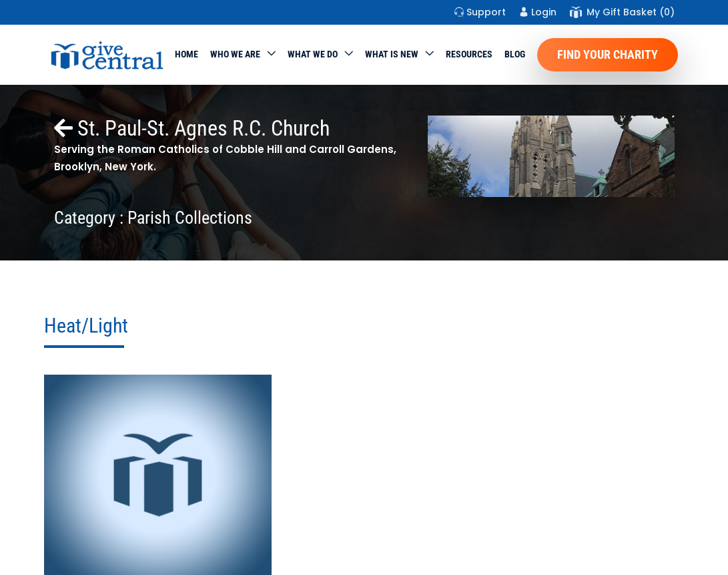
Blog (515, 54)
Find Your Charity (608, 54)
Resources (469, 54)
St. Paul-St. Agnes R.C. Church (192, 128)
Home (187, 54)
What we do (313, 54)
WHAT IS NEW (392, 54)
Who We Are (235, 54)
